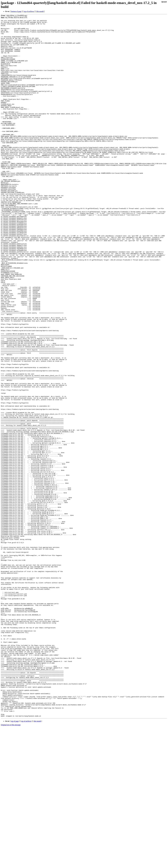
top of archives (29, 11)
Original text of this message (11, 864)
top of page (15, 861)
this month (40, 11)
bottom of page (16, 11)
